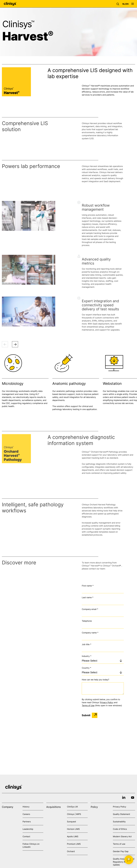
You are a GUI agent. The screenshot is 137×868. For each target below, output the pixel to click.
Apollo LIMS (73, 836)
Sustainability (119, 822)
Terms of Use (88, 705)
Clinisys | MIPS (74, 814)
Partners (27, 822)
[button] (118, 4)
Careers (26, 814)
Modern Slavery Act (122, 836)
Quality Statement (121, 814)
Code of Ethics (120, 829)
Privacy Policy (107, 702)
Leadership (28, 829)
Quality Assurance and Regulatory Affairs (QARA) (124, 862)
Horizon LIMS (73, 829)
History (26, 807)
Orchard (71, 851)
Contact (26, 836)
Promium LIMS (74, 844)
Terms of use (119, 844)
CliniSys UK (72, 807)
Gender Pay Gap (121, 851)
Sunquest (71, 822)
